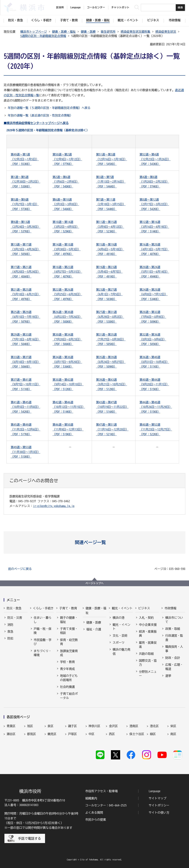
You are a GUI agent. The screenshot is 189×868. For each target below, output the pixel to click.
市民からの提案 (96, 820)
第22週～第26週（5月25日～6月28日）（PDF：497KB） (67, 294)
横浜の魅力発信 (121, 651)
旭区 (30, 726)
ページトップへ (94, 583)
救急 (10, 631)
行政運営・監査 (174, 638)
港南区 (134, 726)
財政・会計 (173, 658)
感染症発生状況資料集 (135, 32)
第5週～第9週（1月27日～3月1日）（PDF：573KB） (25, 204)
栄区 (173, 726)
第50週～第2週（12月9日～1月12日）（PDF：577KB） (67, 159)
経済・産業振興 (148, 634)
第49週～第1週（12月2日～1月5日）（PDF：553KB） (25, 159)
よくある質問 (94, 813)
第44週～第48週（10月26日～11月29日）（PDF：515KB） (156, 407)
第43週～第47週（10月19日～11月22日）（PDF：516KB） (112, 407)
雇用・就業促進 (148, 645)
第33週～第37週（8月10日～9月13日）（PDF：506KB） (25, 362)
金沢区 (113, 726)
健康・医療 (88, 32)
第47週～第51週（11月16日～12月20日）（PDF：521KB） (112, 429)
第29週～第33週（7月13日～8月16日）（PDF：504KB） (25, 339)
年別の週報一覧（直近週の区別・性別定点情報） (40, 115)
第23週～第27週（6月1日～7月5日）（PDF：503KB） (109, 294)
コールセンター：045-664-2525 (106, 805)
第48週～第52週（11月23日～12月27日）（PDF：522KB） (156, 429)
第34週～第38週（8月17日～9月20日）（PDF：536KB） (67, 362)
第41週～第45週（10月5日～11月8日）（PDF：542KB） (25, 407)
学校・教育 (67, 662)
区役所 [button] (60, 7)
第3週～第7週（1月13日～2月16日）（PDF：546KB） (111, 182)
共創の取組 (146, 654)
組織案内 (91, 798)
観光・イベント (122, 608)
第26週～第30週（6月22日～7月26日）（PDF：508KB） (67, 317)
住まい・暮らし (43, 620)
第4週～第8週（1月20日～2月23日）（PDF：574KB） (154, 182)
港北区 (154, 726)
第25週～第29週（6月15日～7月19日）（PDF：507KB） (25, 317)
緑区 (153, 734)
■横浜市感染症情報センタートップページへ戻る (36, 123)
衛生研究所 (108, 32)
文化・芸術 (120, 636)
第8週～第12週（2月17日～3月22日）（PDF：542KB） (154, 204)
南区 (173, 734)
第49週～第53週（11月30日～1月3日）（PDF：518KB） (25, 452)
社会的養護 (67, 687)
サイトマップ (157, 798)
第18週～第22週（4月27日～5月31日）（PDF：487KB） (67, 272)
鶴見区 (52, 734)
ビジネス (144, 608)
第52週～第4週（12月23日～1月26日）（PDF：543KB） (155, 159)
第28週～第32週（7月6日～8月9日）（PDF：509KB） (153, 317)
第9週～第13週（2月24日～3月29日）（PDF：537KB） (25, 227)
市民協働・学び (43, 642)
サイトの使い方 (159, 813)
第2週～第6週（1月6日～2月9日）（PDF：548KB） (66, 182)
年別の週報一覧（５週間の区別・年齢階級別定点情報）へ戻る (49, 108)
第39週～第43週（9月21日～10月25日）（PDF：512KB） (111, 384)
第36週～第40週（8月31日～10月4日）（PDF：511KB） (154, 362)
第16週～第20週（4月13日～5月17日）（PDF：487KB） (154, 249)
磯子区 (73, 726)
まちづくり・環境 (43, 653)
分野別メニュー (148, 674)
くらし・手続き (43, 608)
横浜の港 (118, 618)
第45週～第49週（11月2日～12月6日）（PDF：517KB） (25, 429)
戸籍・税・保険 (43, 631)
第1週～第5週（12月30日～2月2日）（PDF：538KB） (25, 182)
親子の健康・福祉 (69, 620)
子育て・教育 (68, 608)
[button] (95, 542)
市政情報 (170, 608)
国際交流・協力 (148, 663)
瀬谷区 (11, 734)
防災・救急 (14, 608)
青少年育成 (67, 669)
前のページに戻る (20, 569)
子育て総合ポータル (69, 696)
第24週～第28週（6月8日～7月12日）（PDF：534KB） (154, 294)
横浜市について (174, 620)
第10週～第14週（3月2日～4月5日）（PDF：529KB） (66, 227)
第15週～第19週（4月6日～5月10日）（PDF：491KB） (110, 249)
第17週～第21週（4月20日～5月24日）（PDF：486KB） (25, 272)
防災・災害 (15, 618)
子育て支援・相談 (69, 631)
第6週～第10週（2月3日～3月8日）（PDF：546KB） (66, 204)
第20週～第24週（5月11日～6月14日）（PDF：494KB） (154, 272)
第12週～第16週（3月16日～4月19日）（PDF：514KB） (154, 227)
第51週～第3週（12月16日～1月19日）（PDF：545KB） (111, 159)
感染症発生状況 (166, 32)
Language (154, 791)
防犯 (10, 638)
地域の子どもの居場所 (69, 678)
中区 (92, 734)
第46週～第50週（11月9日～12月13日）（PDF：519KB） (68, 429)
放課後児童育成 (69, 653)
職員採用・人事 (174, 649)
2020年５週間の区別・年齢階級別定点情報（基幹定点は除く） (48, 130)
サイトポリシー (159, 805)
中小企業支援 (148, 625)
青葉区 (11, 726)
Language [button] (75, 7)
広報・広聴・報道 (174, 667)
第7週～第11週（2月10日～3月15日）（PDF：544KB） (111, 204)
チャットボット (120, 7)
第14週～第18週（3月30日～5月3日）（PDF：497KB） (66, 249)
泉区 (51, 726)
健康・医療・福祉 (64, 32)
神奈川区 (94, 726)
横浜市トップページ (34, 32)
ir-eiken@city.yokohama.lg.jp (54, 506)
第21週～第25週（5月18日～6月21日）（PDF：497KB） (25, 294)
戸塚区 (73, 734)
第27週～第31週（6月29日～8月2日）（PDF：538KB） (110, 317)
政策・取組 (173, 629)
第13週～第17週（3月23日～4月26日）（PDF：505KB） (25, 249)
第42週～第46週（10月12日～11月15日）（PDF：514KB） (69, 407)
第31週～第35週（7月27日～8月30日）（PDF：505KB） (111, 339)
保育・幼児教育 (69, 642)
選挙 (168, 676)
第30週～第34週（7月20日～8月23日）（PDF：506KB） (67, 339)
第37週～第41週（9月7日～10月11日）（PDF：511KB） (25, 384)
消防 (10, 625)
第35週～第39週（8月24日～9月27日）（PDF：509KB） (111, 362)
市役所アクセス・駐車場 (102, 791)
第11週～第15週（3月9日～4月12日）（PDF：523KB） (110, 227)
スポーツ (118, 643)
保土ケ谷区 (137, 734)
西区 (112, 734)
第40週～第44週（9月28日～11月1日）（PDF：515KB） (154, 384)
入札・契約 (146, 618)
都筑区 (32, 734)
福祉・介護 (94, 629)
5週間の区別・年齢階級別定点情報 (43, 36)
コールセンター (96, 7)
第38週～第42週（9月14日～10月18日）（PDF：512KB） (68, 384)
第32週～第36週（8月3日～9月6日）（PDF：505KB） (153, 339)
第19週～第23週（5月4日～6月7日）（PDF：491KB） (109, 272)
